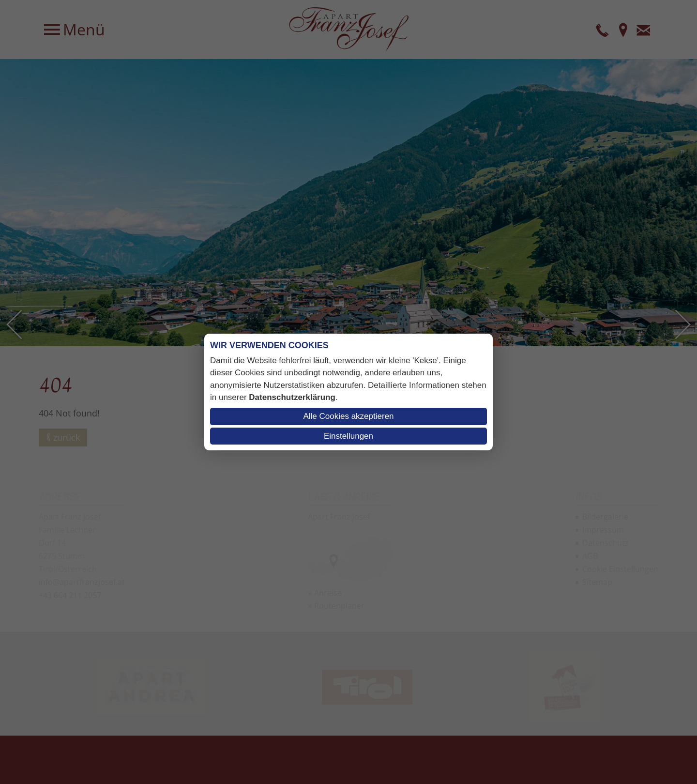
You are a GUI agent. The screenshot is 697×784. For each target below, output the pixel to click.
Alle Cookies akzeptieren (348, 416)
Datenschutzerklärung (292, 397)
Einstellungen (348, 436)
